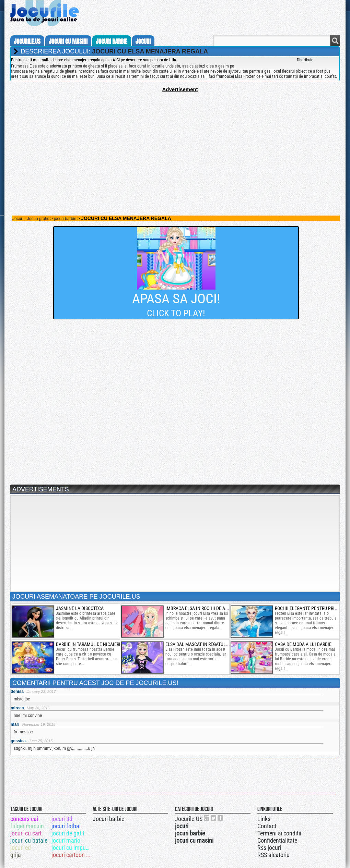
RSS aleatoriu (273, 855)
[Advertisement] (175, 140)
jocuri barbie (112, 41)
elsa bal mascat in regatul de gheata (207, 644)
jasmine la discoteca (80, 608)
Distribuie (305, 60)
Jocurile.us (27, 41)
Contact (267, 826)
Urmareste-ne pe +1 (207, 818)
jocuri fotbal (66, 826)
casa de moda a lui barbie (303, 644)
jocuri (143, 41)
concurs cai (24, 819)
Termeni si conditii (279, 833)
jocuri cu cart (26, 833)
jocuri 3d (62, 819)
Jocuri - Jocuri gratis (31, 219)
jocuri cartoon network (72, 855)
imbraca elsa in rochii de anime (201, 608)
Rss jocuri (269, 848)
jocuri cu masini (68, 41)
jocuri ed (21, 848)
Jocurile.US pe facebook (221, 818)
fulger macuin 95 (30, 826)
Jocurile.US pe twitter (214, 818)
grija (16, 855)
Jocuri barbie (108, 819)
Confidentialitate (277, 840)
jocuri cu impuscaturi (72, 848)
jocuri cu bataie (29, 840)
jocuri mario (66, 840)
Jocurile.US (189, 819)
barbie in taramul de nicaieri (88, 644)
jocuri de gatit (68, 833)
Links (264, 819)
